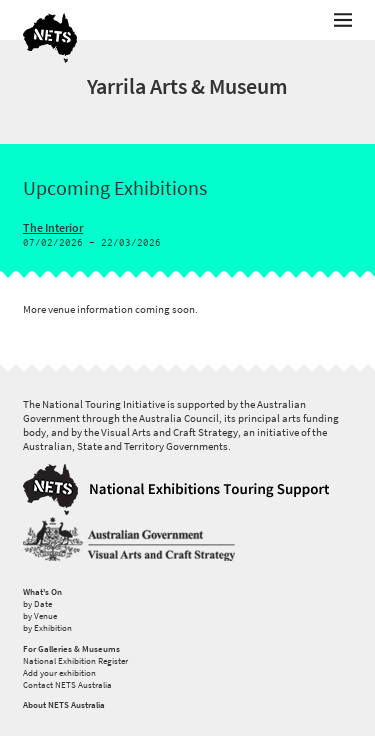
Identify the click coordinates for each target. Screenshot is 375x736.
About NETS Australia (64, 705)
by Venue (40, 616)
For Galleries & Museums (71, 649)
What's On (42, 592)
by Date (37, 604)
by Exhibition (47, 628)
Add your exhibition (59, 673)
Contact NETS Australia (67, 685)
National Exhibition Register (75, 661)
